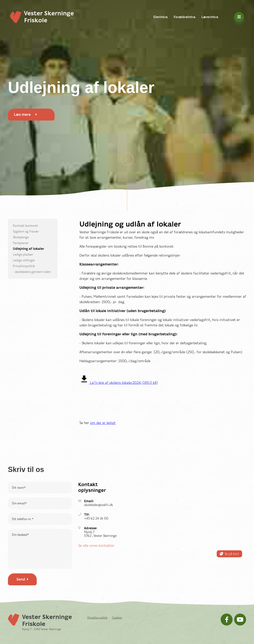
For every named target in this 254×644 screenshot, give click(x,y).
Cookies (117, 618)
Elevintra (161, 17)
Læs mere (25, 115)
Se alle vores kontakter (96, 546)
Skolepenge (21, 237)
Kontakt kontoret (25, 226)
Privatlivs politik (97, 618)
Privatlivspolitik (24, 266)
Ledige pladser (23, 254)
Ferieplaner (21, 243)
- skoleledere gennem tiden (32, 272)
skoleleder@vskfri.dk (99, 505)
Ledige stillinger (24, 260)
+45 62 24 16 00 (96, 518)
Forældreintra (185, 17)
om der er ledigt (103, 423)
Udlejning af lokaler (28, 249)
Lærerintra (210, 17)
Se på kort (229, 554)
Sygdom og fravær (26, 231)
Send (22, 579)
